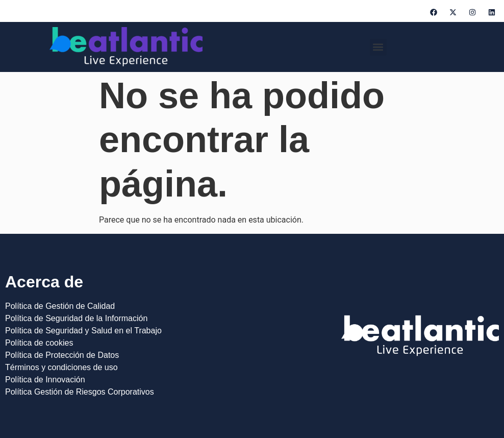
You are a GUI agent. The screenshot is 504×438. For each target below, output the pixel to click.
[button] (378, 47)
